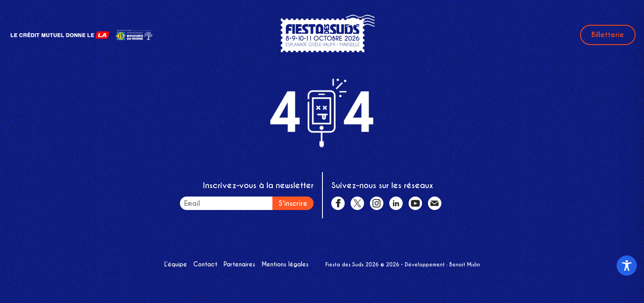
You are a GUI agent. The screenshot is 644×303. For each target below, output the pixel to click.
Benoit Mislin (465, 264)
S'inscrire (293, 203)
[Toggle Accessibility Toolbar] (627, 266)
